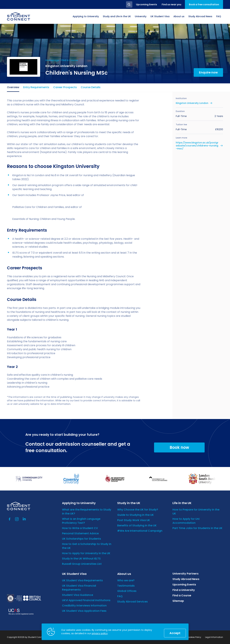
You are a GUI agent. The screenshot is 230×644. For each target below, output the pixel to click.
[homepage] (19, 16)
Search (129, 4)
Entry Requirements (36, 87)
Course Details (91, 87)
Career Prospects (65, 87)
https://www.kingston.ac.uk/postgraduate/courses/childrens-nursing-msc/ (197, 146)
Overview (13, 87)
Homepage (52, 60)
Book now (179, 447)
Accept (175, 633)
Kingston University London (192, 103)
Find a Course (70, 60)
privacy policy (100, 633)
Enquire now (208, 72)
